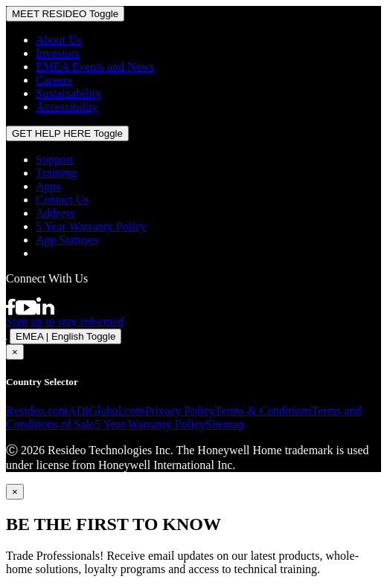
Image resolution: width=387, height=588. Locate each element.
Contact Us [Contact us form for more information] (63, 200)
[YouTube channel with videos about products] (26, 311)
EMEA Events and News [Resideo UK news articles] (95, 67)
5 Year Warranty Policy (91, 226)
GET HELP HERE (67, 133)
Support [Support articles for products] (55, 159)
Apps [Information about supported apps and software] (48, 186)
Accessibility (67, 107)
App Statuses (67, 240)
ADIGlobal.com (106, 411)
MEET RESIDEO (65, 14)
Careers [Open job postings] (54, 80)
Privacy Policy (180, 411)
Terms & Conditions (263, 411)
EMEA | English (65, 336)
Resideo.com (37, 411)
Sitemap (225, 424)
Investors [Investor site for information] (58, 53)
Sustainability (68, 93)
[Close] (15, 492)
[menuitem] (208, 40)
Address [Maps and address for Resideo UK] (55, 213)
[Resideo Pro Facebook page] (11, 311)
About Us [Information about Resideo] (59, 40)
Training (56, 173)
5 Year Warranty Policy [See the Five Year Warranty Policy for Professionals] (150, 424)
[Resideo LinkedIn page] (45, 311)
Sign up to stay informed (65, 322)
